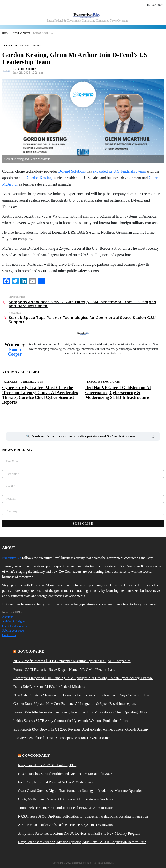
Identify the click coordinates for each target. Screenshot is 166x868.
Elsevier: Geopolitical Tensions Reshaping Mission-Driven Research (62, 738)
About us (8, 617)
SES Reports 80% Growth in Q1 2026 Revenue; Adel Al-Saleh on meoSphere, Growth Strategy (81, 729)
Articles (10, 382)
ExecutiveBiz (12, 558)
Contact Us (9, 635)
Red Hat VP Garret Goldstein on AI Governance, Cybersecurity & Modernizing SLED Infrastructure (118, 392)
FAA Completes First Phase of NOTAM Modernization (57, 782)
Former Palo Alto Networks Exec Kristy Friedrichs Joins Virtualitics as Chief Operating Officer (81, 712)
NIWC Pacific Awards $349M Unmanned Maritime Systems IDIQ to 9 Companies (72, 661)
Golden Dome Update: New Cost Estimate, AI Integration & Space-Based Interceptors (75, 704)
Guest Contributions (14, 626)
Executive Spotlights (103, 382)
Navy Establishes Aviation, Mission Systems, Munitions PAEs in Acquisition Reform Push (82, 842)
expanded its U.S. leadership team (119, 171)
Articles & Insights (14, 622)
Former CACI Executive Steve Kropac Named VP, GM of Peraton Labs (64, 670)
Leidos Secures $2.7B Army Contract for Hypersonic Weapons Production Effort (71, 721)
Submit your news (13, 631)
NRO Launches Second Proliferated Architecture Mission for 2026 (65, 774)
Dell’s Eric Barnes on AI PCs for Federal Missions (49, 687)
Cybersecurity (32, 382)
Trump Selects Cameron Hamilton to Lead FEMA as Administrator (65, 808)
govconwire (31, 651)
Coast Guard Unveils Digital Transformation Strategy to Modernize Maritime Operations (81, 791)
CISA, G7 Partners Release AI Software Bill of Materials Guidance (66, 799)
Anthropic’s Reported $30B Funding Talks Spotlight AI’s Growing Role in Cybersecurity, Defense (83, 678)
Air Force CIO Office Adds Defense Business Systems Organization (66, 825)
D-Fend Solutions (72, 171)
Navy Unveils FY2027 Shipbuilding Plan (47, 765)
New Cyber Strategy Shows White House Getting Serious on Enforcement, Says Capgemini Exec (82, 695)
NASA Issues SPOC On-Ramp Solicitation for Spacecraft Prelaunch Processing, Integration (83, 816)
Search (153, 437)
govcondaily (36, 756)
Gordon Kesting (39, 178)
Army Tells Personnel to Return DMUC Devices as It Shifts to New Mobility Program (79, 834)
